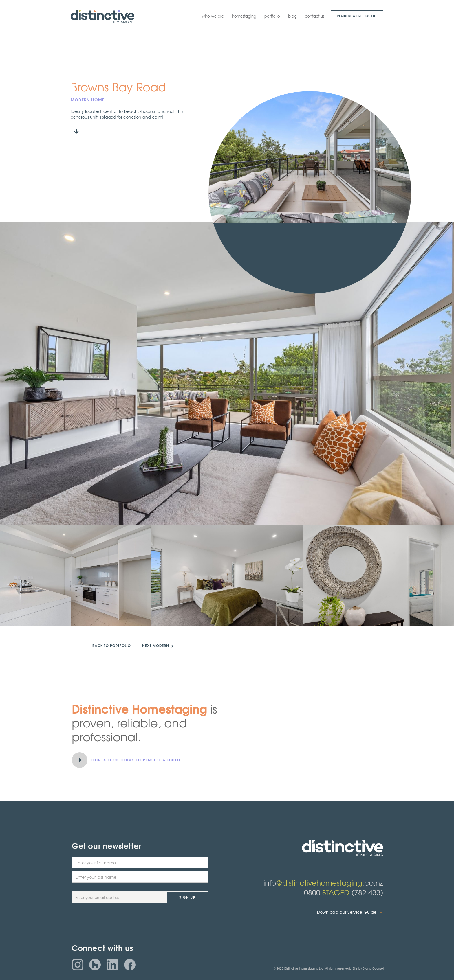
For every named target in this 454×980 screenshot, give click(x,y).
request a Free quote (357, 16)
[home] (102, 17)
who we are (213, 16)
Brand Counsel (373, 968)
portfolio (272, 16)
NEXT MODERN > (158, 645)
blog (292, 16)
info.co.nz (323, 883)
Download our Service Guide (350, 912)
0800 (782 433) (344, 892)
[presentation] (116, 923)
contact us (315, 16)
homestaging (244, 16)
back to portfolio (112, 645)
